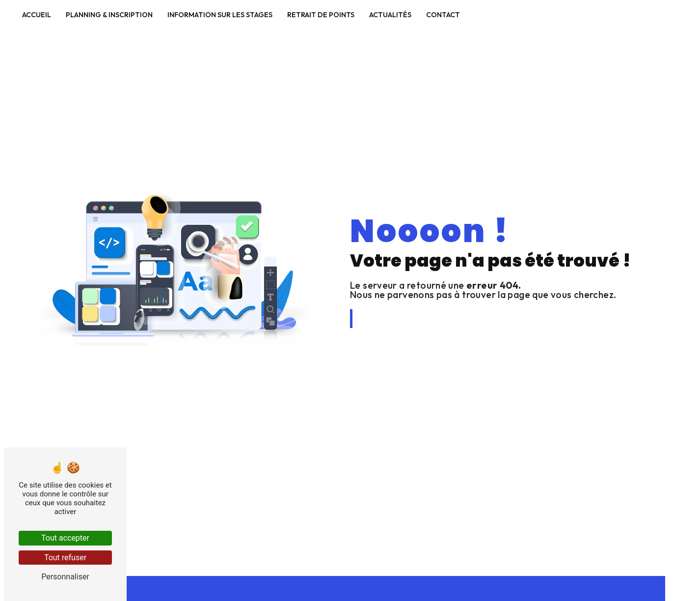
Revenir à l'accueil (394, 318)
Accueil (37, 15)
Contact (443, 15)
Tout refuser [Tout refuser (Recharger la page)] (65, 558)
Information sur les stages (220, 15)
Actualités (390, 15)
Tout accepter (65, 538)
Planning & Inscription (109, 15)
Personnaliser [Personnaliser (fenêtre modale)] (65, 577)
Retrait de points (321, 15)
